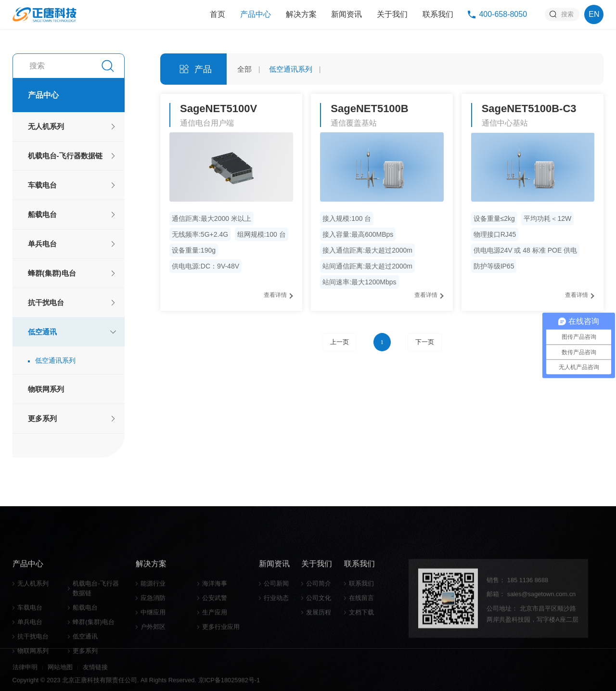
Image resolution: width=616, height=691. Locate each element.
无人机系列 (46, 126)
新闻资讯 (346, 14)
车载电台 (42, 185)
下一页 (425, 342)
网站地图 (60, 676)
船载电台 (42, 214)
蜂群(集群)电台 (52, 273)
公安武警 (215, 659)
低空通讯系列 (55, 360)
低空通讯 (42, 332)
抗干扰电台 (46, 302)
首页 (218, 14)
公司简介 (319, 645)
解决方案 (301, 14)
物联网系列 (46, 389)
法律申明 (25, 676)
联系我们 (438, 14)
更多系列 (42, 418)
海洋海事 (215, 645)
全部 (244, 69)
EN (594, 14)
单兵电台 (42, 244)
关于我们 (392, 14)
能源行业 (153, 645)
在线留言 (361, 659)
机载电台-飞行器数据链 (65, 156)
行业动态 (276, 659)
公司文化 (319, 659)
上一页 (340, 342)
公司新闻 (276, 645)
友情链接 (95, 676)
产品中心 (256, 14)
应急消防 (153, 659)
